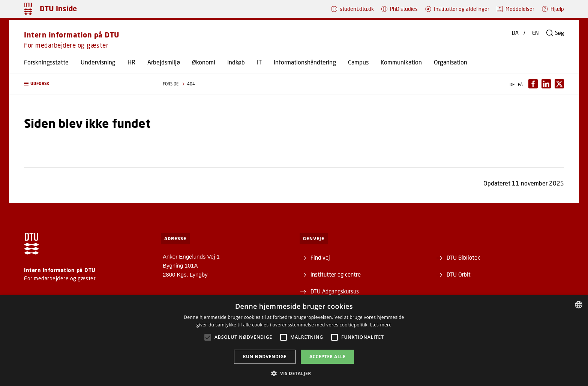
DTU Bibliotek (463, 257)
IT (259, 62)
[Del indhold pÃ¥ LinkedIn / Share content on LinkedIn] (546, 84)
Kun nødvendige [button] (265, 357)
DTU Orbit (459, 274)
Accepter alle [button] (327, 357)
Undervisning (98, 62)
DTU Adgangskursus (335, 291)
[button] (86, 84)
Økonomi (204, 62)
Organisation (451, 62)
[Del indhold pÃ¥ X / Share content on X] (559, 84)
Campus (358, 62)
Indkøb (236, 62)
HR (131, 62)
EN (535, 33)
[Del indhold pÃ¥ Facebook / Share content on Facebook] (533, 84)
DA (515, 33)
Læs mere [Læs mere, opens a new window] (381, 325)
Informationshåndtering (305, 62)
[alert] (294, 341)
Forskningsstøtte (46, 62)
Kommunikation (401, 62)
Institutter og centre (336, 274)
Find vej (320, 257)
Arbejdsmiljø (164, 62)
